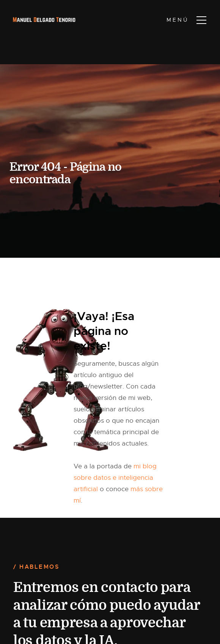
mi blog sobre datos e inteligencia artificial (115, 478)
